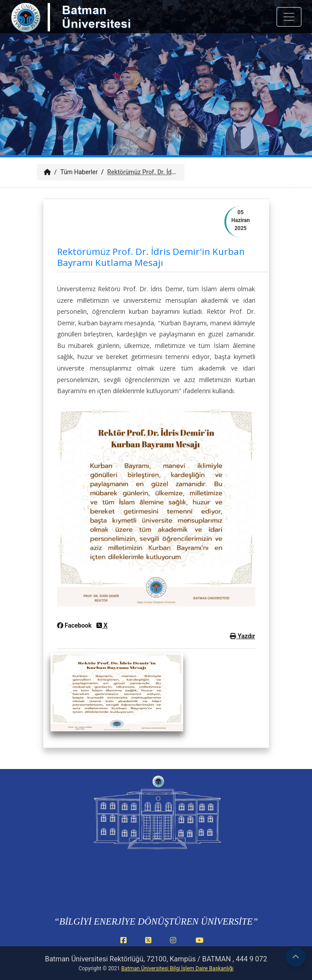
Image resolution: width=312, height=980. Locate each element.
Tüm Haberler (79, 172)
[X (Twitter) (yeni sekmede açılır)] (150, 945)
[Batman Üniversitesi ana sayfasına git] (89, 26)
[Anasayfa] (47, 172)
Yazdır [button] (242, 636)
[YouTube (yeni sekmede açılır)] (200, 945)
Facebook (75, 625)
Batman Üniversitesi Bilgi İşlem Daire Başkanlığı (177, 968)
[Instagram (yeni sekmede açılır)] (175, 945)
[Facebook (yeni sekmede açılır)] (125, 945)
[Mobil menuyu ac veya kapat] (289, 17)
